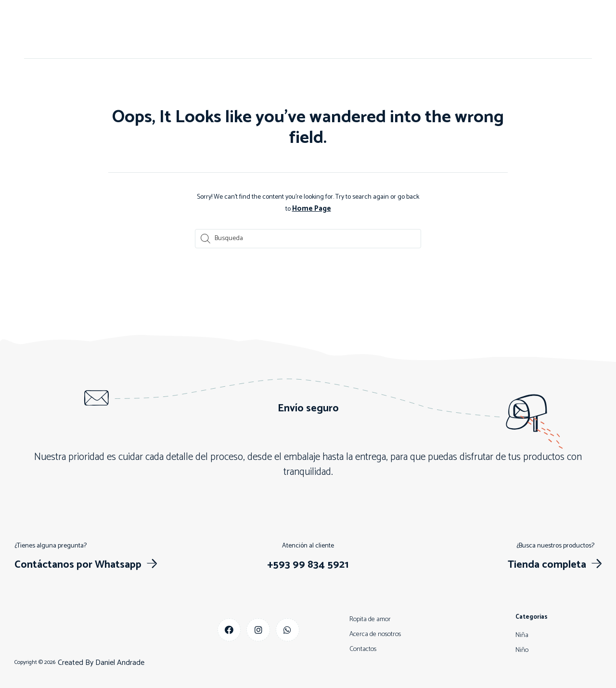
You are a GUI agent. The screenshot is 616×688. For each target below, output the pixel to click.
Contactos (276, 29)
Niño (316, 29)
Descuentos (389, 29)
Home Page (311, 208)
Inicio (157, 29)
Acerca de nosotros (213, 29)
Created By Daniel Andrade (101, 662)
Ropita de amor (370, 618)
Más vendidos (446, 29)
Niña (346, 29)
